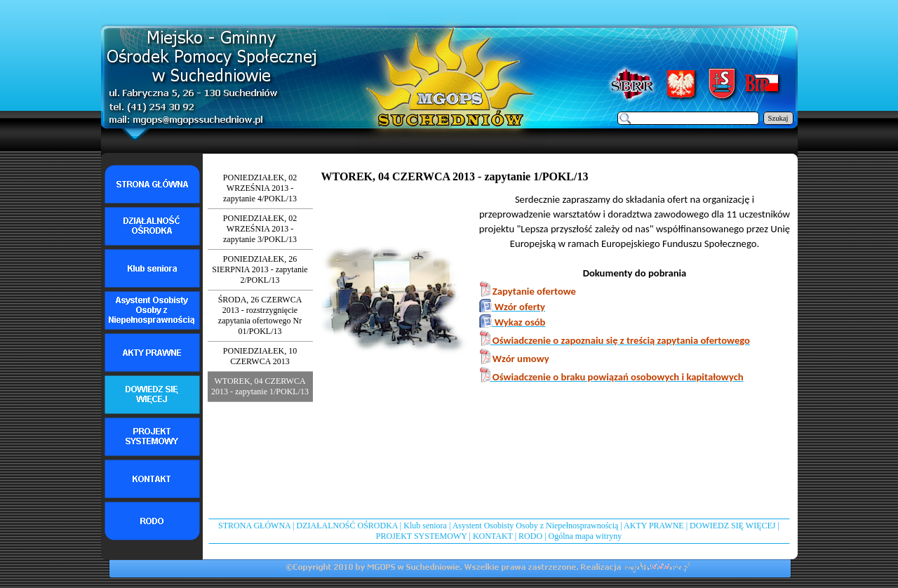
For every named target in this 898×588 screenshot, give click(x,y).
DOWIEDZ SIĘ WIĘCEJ (732, 526)
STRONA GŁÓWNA (254, 526)
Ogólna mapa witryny (585, 536)
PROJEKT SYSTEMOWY (422, 536)
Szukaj (778, 118)
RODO (530, 536)
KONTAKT (493, 536)
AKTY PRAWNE (654, 526)
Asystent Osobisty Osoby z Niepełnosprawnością (536, 526)
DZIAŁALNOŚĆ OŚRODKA (347, 526)
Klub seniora (425, 526)
